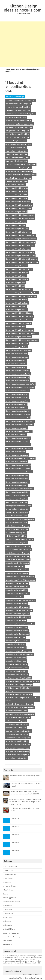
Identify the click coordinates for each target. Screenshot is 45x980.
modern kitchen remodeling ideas (17, 526)
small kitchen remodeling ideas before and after (22, 681)
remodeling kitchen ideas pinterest (18, 617)
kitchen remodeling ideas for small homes (20, 252)
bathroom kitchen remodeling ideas (18, 110)
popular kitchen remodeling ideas (17, 553)
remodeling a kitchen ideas (15, 566)
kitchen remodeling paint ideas (16, 347)
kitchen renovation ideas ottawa (17, 455)
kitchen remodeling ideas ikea (16, 276)
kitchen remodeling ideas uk (15, 327)
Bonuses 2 (15, 842)
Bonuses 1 (15, 850)
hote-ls (5, 956)
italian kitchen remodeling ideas (17, 181)
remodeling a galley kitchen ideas (17, 563)
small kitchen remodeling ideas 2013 (18, 678)
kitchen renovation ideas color (16, 404)
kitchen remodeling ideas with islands (19, 337)
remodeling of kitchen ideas (15, 644)
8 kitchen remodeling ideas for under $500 (20, 100)
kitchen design (14, 956)
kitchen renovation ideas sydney (17, 475)
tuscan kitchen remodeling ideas (17, 734)
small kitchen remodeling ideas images (19, 694)
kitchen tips (7, 921)
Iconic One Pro (14, 978)
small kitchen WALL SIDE (31, 963)
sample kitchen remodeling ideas (17, 668)
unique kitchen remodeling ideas (17, 741)
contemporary (8, 870)
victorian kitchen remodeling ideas (18, 748)
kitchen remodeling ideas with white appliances (22, 340)
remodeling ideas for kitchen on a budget (20, 577)
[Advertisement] (22, 44)
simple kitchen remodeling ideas (17, 675)
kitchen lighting (8, 913)
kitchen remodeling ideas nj (15, 286)
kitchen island (8, 909)
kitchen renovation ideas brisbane (17, 391)
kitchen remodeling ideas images (17, 279)
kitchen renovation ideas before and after (20, 384)
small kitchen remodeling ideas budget (19, 685)
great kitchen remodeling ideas (16, 151)
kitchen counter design (32, 961)
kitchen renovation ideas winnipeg (17, 492)
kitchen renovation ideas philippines (18, 465)
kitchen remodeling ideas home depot (19, 269)
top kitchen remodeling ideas (16, 728)
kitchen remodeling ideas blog (16, 212)
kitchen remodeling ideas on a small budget (21, 296)
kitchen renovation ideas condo (16, 408)
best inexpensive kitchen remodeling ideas (20, 114)
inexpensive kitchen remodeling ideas (19, 171)
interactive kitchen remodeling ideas (18, 178)
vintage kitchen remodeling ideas (17, 751)
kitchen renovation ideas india (16, 435)
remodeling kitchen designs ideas (17, 593)
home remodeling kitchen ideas (16, 161)
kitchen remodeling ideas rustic (16, 310)
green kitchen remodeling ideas (16, 154)
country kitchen (8, 878)
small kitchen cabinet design (19, 959)
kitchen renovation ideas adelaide (17, 371)
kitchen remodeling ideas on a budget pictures (22, 293)
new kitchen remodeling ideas (16, 533)
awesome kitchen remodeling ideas (18, 107)
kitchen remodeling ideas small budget (19, 313)
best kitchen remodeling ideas (16, 117)
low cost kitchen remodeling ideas (17, 509)
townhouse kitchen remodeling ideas (18, 731)
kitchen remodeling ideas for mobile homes (21, 239)
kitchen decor (8, 906)
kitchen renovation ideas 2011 (16, 360)
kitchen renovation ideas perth (16, 462)
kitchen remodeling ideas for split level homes (22, 259)
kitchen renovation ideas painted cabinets (20, 458)
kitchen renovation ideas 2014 (16, 367)
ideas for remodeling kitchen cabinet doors (21, 164)
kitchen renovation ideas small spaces (19, 472)
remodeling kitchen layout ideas (17, 631)
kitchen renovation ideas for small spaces (20, 421)
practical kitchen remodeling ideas (17, 556)
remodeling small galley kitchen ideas (18, 651)
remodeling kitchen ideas (14, 597)
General (6, 894)
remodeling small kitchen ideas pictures (19, 654)
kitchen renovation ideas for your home (19, 425)
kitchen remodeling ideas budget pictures (20, 215)
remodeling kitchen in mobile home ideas (20, 624)
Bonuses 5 (15, 818)
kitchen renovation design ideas (17, 357)
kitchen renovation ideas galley (16, 428)
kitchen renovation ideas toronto (17, 479)
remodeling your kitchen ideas (16, 661)
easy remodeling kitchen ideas (16, 141)
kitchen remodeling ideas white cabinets (19, 330)
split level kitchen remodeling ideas (18, 717)
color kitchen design (10, 866)
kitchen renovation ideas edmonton (18, 411)
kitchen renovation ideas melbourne (18, 445)
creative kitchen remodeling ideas (17, 134)
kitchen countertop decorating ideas (19, 960)
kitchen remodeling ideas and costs (18, 202)
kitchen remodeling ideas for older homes (20, 242)
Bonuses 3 (15, 834)
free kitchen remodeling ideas (16, 148)
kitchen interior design (28, 956)
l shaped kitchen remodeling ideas (17, 495)
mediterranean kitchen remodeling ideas (20, 519)
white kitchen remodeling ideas (16, 758)
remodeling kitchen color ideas (16, 590)
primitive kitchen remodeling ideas (18, 560)
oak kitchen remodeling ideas (16, 536)
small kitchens (8, 941)
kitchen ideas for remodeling (16, 185)
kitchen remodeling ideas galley (16, 266)
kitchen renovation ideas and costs (18, 374)
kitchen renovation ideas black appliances (20, 387)
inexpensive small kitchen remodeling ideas (21, 175)
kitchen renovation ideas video (16, 485)
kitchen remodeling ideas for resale (18, 249)
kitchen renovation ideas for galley (18, 418)
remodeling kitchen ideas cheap (17, 604)
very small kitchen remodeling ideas (18, 745)
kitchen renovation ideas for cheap (18, 414)
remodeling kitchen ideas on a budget (19, 610)
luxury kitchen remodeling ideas (17, 516)
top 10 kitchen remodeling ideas (17, 724)
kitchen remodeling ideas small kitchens (19, 316)
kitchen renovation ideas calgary (17, 394)
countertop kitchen (9, 874)
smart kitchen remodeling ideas (16, 711)
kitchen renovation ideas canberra (17, 401)
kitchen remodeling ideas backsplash (18, 208)
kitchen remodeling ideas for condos (18, 232)
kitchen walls (7, 925)
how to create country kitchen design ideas (25, 776)
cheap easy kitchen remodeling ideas (18, 121)
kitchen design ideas (24, 13)
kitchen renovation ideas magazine (18, 438)
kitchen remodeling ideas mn (16, 283)
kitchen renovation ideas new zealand (19, 448)
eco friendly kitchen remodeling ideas (19, 144)
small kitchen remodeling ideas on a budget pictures (21, 699)
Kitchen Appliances (9, 898)
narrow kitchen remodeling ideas (17, 529)
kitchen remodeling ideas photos (17, 303)
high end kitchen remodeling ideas (17, 158)
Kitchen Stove (8, 917)
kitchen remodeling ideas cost (16, 222)
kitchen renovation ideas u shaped (17, 482)
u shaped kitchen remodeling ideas (18, 738)
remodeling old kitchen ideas (16, 648)
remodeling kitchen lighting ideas (17, 634)
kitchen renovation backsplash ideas (18, 350)
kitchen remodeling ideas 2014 (16, 198)
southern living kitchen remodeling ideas (20, 714)
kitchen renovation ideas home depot (19, 431)
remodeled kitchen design (15, 97)
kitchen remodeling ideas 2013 (16, 195)
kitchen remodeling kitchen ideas (17, 343)
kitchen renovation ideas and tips (17, 377)
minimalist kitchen (9, 929)
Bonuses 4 (15, 826)
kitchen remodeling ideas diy (15, 225)
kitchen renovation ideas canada (17, 398)
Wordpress (38, 978)
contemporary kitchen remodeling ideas (19, 124)
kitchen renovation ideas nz (15, 452)
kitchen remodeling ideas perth (16, 300)
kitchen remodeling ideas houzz (17, 273)
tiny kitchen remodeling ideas (16, 721)
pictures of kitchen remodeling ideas (18, 550)
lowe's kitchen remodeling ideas (17, 512)
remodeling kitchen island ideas (16, 627)
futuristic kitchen (9, 890)
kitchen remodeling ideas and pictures (19, 205)
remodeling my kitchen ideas (15, 637)
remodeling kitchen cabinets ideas (17, 587)
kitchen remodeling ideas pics (16, 306)
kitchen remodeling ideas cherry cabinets (20, 218)
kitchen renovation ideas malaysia (17, 441)
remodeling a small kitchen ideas (17, 570)
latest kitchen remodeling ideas (16, 502)
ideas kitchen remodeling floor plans (18, 168)
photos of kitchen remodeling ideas (18, 546)
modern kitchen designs (11, 933)
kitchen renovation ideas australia (17, 381)
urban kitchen (8, 945)
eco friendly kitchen (10, 886)
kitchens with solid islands (12, 963)
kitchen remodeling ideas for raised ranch (20, 246)
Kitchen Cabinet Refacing (12, 902)
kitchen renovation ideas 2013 (16, 364)
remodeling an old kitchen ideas (17, 573)
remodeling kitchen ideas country (17, 607)
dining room (7, 882)
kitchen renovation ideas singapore (18, 468)
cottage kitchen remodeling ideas (17, 131)
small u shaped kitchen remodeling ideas (20, 707)
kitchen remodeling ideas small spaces (19, 320)
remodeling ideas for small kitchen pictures (21, 580)
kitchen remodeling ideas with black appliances (22, 333)
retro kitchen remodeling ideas (16, 664)
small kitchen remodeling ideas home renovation (18, 689)
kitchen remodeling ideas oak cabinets (19, 289)
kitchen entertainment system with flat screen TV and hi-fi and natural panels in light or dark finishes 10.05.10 (25, 802)
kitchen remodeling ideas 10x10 (17, 188)
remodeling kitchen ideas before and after (20, 600)
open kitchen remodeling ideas (16, 543)
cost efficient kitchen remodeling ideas (19, 127)
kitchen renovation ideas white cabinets (19, 489)
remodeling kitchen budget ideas (17, 583)
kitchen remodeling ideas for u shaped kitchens (22, 262)
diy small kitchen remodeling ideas (17, 137)
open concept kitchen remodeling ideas (19, 539)
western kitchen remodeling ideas (17, 755)
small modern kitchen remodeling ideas (19, 704)
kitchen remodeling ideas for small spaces (20, 256)
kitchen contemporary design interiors (22, 957)
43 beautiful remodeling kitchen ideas (19, 87)
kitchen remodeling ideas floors (17, 229)
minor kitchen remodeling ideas (16, 523)
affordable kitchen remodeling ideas (18, 104)
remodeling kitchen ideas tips (16, 620)
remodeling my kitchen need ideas (17, 641)
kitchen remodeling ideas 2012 (16, 191)
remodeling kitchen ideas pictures (17, 614)
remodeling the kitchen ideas (16, 658)
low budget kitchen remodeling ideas (18, 506)
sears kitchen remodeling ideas (16, 671)
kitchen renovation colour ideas (16, 354)
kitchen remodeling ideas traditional (18, 323)
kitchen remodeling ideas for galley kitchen (20, 235)
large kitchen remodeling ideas (16, 499)
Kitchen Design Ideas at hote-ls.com (23, 8)
